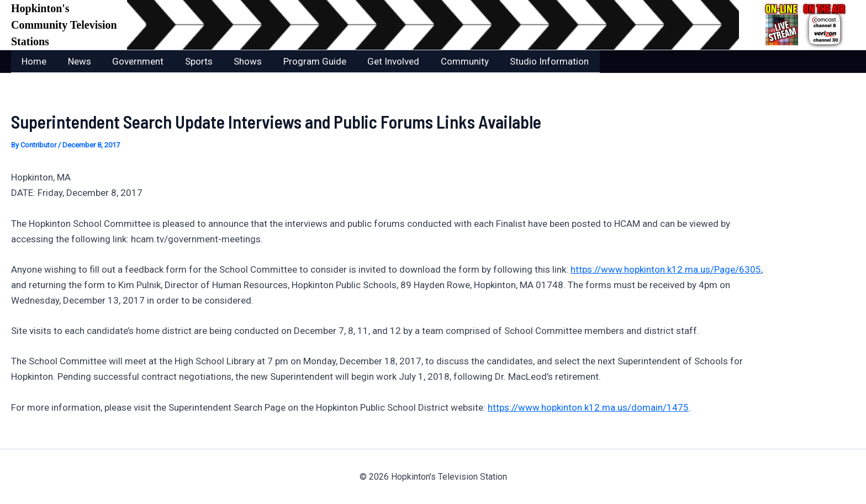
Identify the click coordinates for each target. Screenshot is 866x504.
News (76, 61)
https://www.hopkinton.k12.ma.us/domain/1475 (588, 407)
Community (446, 61)
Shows (237, 61)
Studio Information (528, 61)
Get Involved (377, 61)
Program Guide (301, 61)
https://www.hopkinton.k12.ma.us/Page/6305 (666, 269)
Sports (190, 61)
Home (33, 61)
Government (132, 61)
